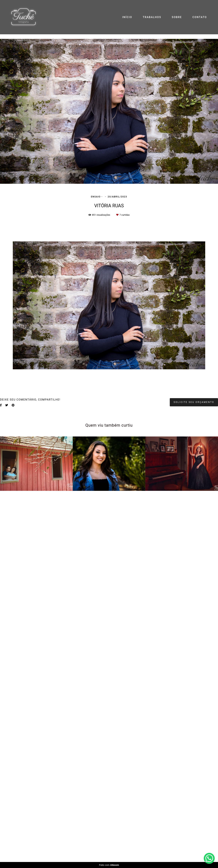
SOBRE (177, 17)
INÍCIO (127, 17)
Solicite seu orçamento (194, 402)
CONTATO (200, 17)
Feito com (109, 865)
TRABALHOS (152, 17)
